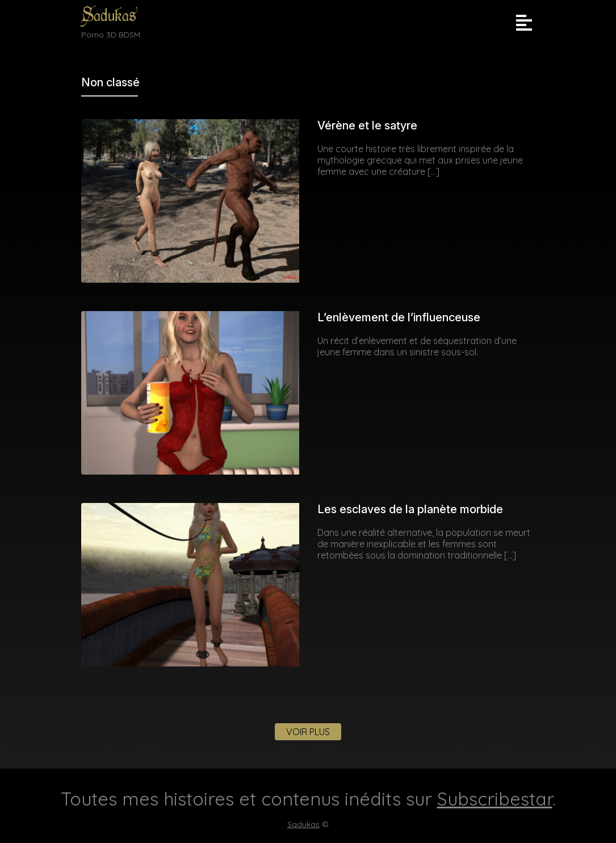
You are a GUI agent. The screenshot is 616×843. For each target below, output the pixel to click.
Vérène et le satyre (367, 125)
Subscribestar (495, 799)
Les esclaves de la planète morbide (410, 509)
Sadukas (109, 16)
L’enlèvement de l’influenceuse (399, 317)
